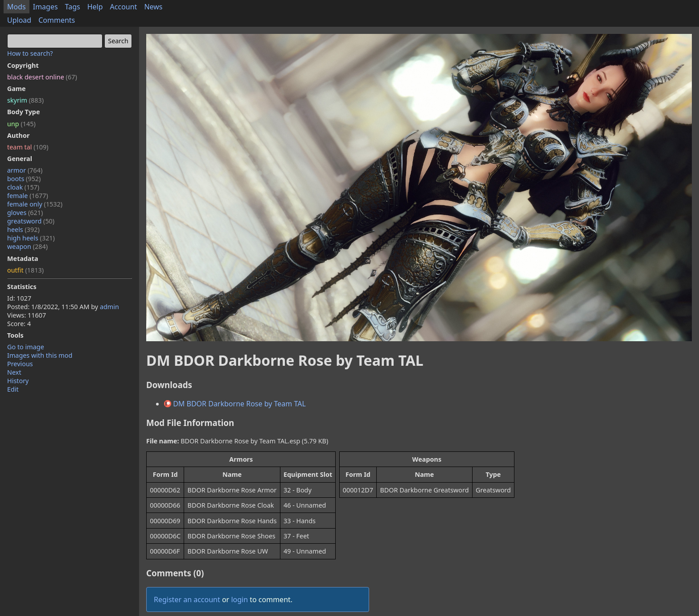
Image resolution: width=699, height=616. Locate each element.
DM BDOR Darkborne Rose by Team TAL (235, 404)
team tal (28, 147)
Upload (19, 20)
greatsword (31, 221)
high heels (31, 238)
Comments (57, 20)
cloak (23, 187)
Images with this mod (40, 355)
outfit (25, 270)
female (28, 196)
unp (21, 124)
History (18, 381)
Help (95, 7)
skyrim (25, 100)
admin (109, 307)
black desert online (42, 77)
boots (24, 179)
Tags (73, 7)
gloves (25, 213)
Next (14, 372)
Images (45, 7)
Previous (20, 364)
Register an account (187, 599)
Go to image (26, 347)
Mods (16, 7)
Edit (13, 389)
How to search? (30, 53)
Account (124, 7)
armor (25, 170)
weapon (27, 246)
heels (23, 229)
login (239, 599)
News (153, 7)
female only (35, 204)
